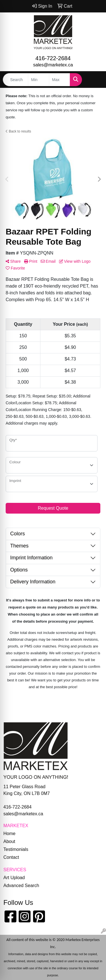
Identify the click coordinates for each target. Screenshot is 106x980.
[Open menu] (95, 80)
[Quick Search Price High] (60, 80)
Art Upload (14, 878)
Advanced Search (21, 886)
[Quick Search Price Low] (39, 80)
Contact (11, 857)
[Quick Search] (16, 80)
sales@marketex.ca (53, 65)
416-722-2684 (53, 58)
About (9, 841)
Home (9, 834)
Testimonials (16, 849)
